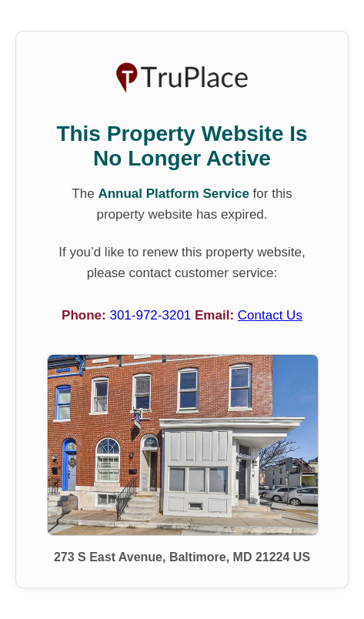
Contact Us (270, 315)
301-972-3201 (152, 315)
